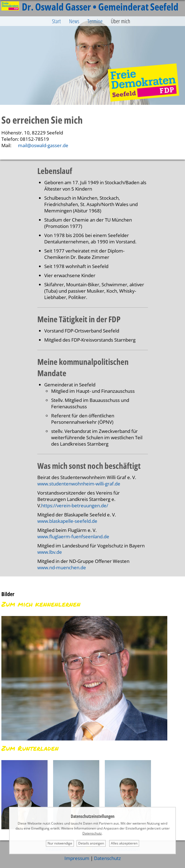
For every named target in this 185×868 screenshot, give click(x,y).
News (74, 21)
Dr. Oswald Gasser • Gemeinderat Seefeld (90, 7)
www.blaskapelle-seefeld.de (67, 521)
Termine (95, 21)
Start (56, 21)
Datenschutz (107, 858)
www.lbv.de (50, 552)
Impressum (77, 858)
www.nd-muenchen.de (62, 567)
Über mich (121, 21)
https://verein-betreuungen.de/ (75, 506)
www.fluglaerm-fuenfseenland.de (73, 536)
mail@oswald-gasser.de (43, 145)
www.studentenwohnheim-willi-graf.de (79, 484)
